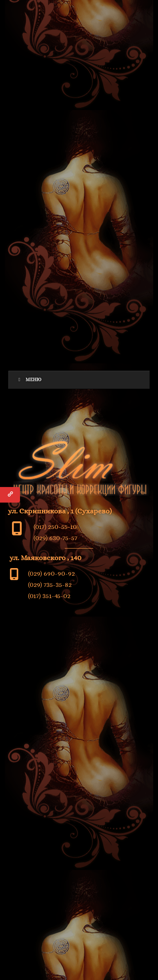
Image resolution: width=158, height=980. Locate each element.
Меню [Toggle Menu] (29, 380)
